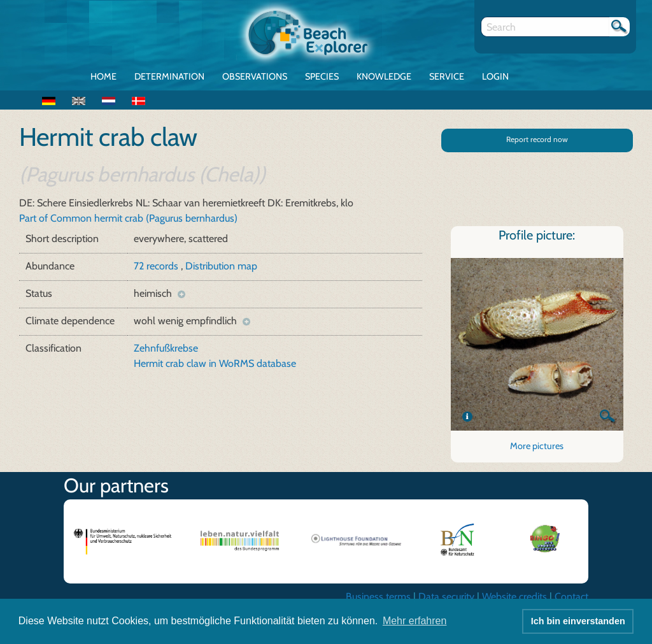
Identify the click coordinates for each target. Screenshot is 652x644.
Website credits (514, 597)
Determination (169, 76)
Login (495, 76)
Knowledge (384, 76)
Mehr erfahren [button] (415, 621)
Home (103, 76)
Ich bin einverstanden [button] (578, 621)
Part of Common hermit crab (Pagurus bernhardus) (128, 218)
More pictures (537, 446)
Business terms (378, 597)
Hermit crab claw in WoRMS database (215, 363)
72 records (157, 266)
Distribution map (221, 266)
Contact (571, 597)
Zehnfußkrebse (166, 348)
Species (322, 76)
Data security (446, 597)
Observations (255, 76)
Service (447, 76)
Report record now (537, 139)
